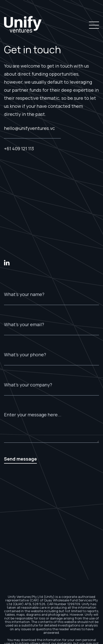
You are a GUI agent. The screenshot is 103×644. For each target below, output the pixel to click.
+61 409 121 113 (19, 148)
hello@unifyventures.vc (29, 128)
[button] (93, 25)
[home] (23, 25)
